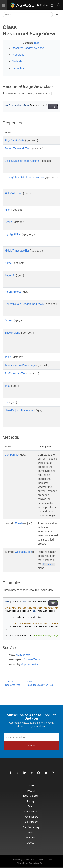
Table (8, 357)
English (42, 5)
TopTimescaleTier (15, 373)
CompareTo (12, 455)
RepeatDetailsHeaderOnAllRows (24, 304)
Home (31, 785)
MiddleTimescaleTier (17, 251)
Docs (31, 806)
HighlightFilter (13, 234)
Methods (17, 61)
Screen (9, 320)
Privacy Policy (22, 863)
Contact (43, 863)
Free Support (31, 817)
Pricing (31, 801)
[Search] (28, 15)
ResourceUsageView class (28, 48)
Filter (8, 210)
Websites (31, 837)
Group (8, 222)
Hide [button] (37, 43)
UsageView (23, 655)
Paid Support (31, 822)
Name (8, 263)
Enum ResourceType (13, 683)
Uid (7, 402)
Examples (18, 68)
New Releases (31, 796)
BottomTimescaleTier (17, 149)
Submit (32, 746)
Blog (31, 832)
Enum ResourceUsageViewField (41, 683)
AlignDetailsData (14, 140)
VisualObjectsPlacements (20, 410)
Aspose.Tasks (32, 659)
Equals (19, 523)
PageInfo (10, 275)
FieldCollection (13, 193)
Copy (53, 107)
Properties (18, 55)
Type (7, 386)
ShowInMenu (12, 333)
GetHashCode (23, 552)
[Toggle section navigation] (57, 15)
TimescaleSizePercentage (20, 365)
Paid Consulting (31, 827)
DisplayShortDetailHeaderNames (24, 177)
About (31, 843)
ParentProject (13, 292)
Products (31, 791)
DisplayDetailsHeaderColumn (22, 161)
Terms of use (34, 863)
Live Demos (31, 811)
